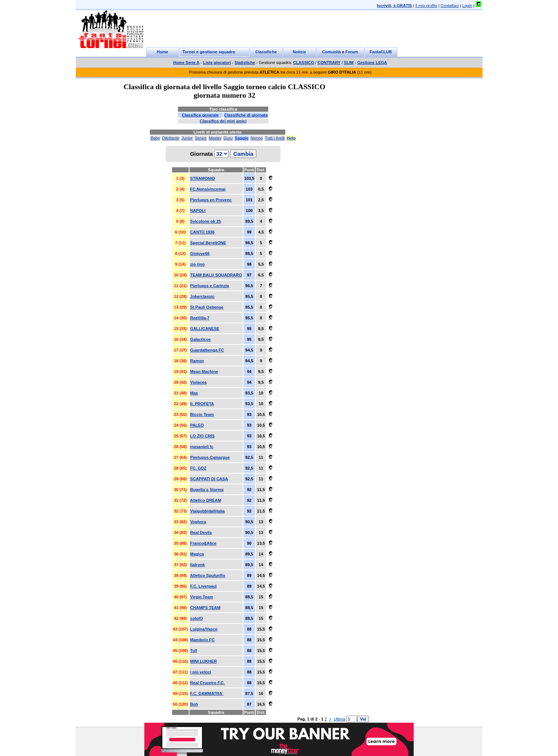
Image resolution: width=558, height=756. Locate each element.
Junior (187, 138)
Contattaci (450, 6)
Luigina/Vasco (204, 629)
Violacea (198, 382)
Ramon (197, 361)
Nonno (256, 138)
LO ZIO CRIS (202, 436)
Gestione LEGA (372, 63)
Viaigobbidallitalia (207, 511)
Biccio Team (202, 414)
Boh (194, 704)
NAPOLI (198, 211)
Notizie (299, 52)
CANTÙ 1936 (202, 232)
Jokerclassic (202, 296)
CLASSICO (304, 63)
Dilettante (171, 138)
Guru (228, 138)
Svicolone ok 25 (206, 221)
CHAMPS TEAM (205, 608)
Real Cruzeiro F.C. (208, 683)
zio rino (197, 264)
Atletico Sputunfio (208, 575)
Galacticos (201, 339)
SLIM (349, 63)
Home (163, 52)
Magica (197, 554)
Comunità (331, 52)
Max (194, 393)
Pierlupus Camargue (210, 457)
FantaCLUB (381, 52)
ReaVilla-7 (200, 318)
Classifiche (266, 52)
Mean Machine (204, 372)
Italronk (198, 565)
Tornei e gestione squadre (209, 52)
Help (291, 138)
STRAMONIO (203, 178)
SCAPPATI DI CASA (209, 479)
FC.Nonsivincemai (208, 189)
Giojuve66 (200, 253)
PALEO (197, 425)
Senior (201, 138)
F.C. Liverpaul (204, 586)
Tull (194, 651)
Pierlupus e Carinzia (210, 286)
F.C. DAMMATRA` (207, 693)
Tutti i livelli (275, 138)
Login (467, 6)
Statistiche (245, 63)
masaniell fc (202, 447)
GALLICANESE (205, 329)
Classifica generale (200, 115)
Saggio (242, 138)
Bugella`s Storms (207, 490)
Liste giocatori (217, 63)
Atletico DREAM (206, 500)
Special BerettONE (208, 243)
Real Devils (201, 532)
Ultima (339, 719)
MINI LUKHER (204, 661)
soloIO (196, 618)
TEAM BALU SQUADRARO (216, 275)
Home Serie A (186, 63)
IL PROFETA (202, 404)
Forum (352, 52)
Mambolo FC (202, 640)
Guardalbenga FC (207, 350)
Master (215, 138)
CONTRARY (329, 63)
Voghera (198, 522)
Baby (155, 138)
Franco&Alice (203, 543)
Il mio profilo (426, 6)
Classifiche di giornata (246, 115)
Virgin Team (202, 597)
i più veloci (201, 672)
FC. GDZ (198, 468)
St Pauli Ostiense (207, 307)
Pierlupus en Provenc (211, 200)
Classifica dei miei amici (223, 121)
